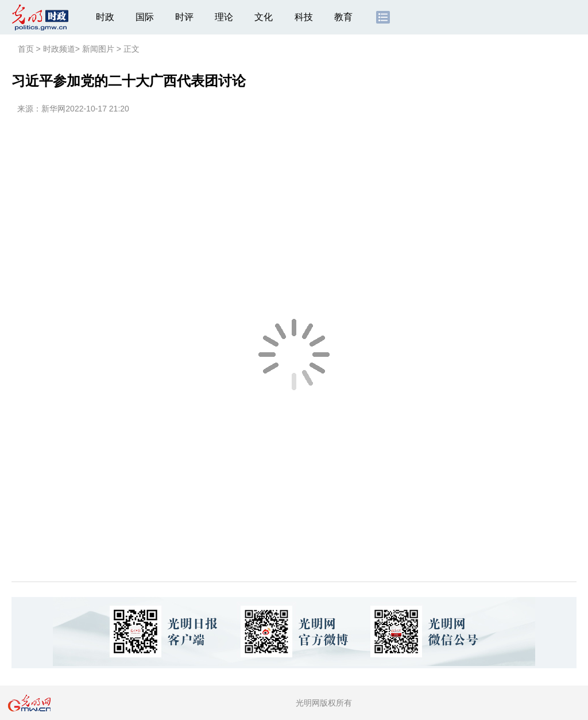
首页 (26, 49)
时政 (105, 17)
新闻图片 (98, 49)
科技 (304, 17)
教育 (343, 17)
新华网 (53, 109)
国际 (145, 17)
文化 (264, 17)
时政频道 (59, 49)
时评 (184, 17)
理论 (224, 17)
